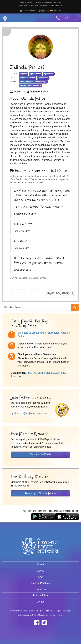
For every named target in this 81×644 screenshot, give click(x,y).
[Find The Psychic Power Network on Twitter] (44, 623)
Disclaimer (40, 589)
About (41, 571)
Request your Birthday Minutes (41, 493)
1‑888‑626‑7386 (55, 5)
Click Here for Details (41, 455)
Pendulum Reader (28, 78)
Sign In (43, 11)
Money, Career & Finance (31, 85)
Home (40, 564)
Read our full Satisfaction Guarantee (31, 413)
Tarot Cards (43, 78)
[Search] (75, 307)
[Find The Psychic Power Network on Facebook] (37, 623)
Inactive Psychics (40, 583)
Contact (41, 602)
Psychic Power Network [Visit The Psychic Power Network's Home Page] (42, 611)
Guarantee (56, 11)
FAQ (41, 577)
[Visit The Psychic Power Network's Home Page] (40, 549)
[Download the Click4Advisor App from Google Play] (43, 516)
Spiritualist (49, 74)
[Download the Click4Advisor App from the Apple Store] (67, 516)
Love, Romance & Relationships (33, 82)
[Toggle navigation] (76, 18)
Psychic (23, 74)
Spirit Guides (35, 74)
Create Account (28, 11)
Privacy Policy (40, 595)
